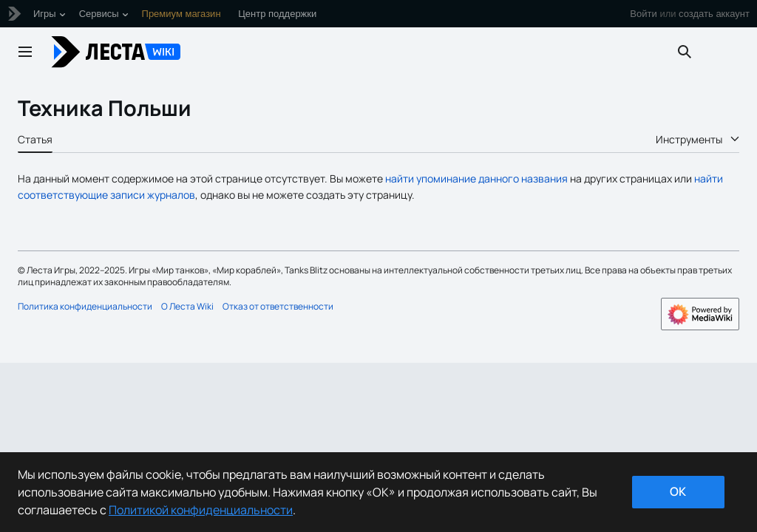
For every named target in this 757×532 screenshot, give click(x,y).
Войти (643, 14)
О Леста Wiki (187, 306)
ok (678, 491)
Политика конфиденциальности (85, 306)
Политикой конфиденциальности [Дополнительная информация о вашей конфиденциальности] (201, 510)
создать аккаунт (714, 14)
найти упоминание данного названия (476, 178)
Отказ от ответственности (278, 306)
